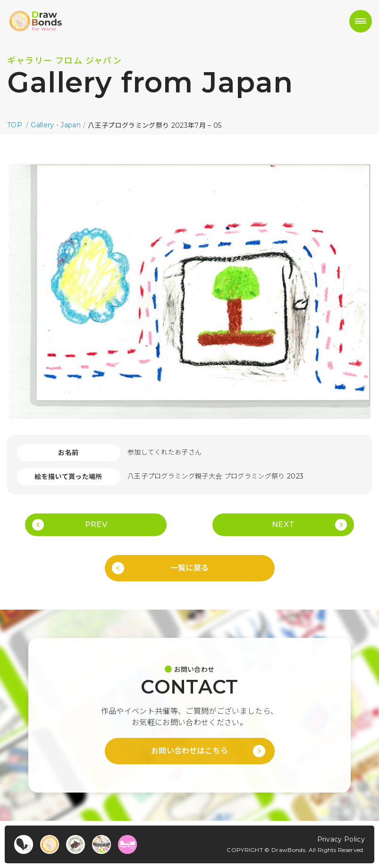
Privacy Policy (341, 839)
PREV (96, 525)
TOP (15, 125)
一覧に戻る (190, 568)
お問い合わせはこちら (189, 751)
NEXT (283, 525)
